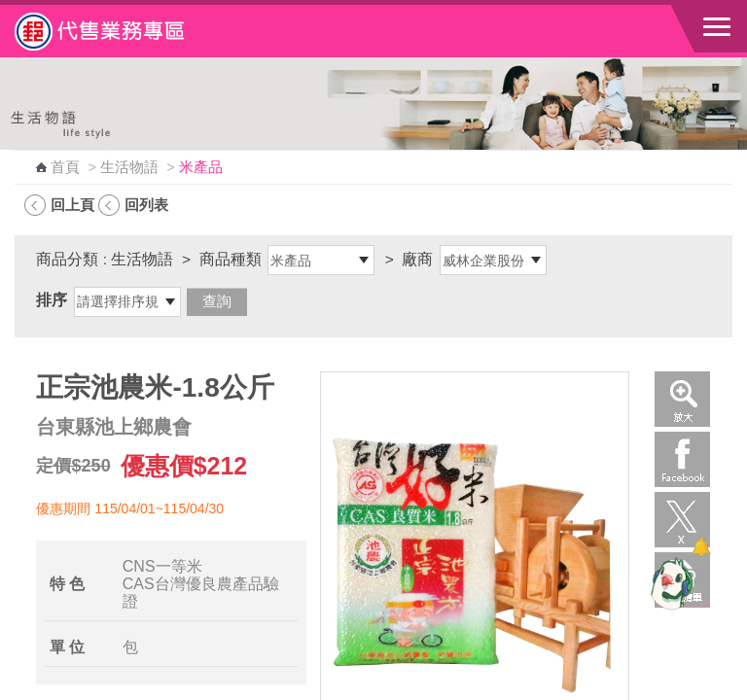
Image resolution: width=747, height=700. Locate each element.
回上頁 (72, 205)
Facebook (682, 459)
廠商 (417, 259)
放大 (682, 399)
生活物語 (129, 167)
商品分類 (67, 259)
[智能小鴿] (669, 583)
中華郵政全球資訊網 (122, 31)
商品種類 (231, 259)
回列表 (146, 205)
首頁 (65, 167)
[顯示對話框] (701, 547)
